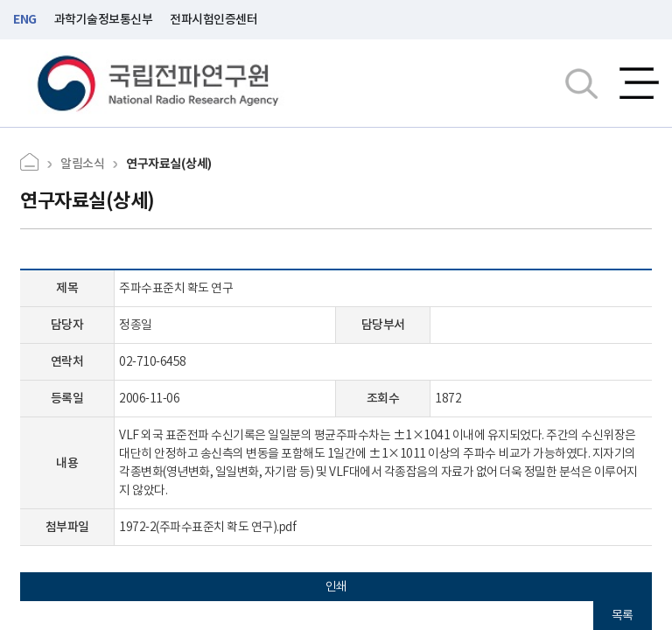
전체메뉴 (639, 83)
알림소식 (82, 164)
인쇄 (336, 586)
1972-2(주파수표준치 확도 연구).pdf (207, 527)
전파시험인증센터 (213, 19)
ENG (25, 19)
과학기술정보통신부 (104, 19)
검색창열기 (581, 83)
